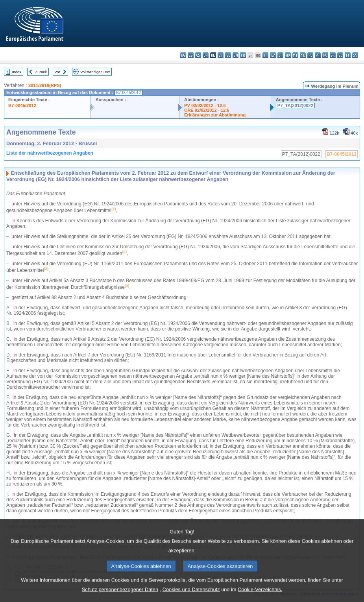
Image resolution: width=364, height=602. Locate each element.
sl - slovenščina (340, 55)
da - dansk (206, 55)
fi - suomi (348, 55)
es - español (191, 55)
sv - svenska (355, 55)
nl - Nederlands (303, 55)
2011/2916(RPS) (45, 85)
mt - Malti (295, 55)
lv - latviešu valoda (273, 55)
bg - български (183, 55)
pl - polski (310, 55)
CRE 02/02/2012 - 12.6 (207, 110)
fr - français (243, 55)
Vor (57, 72)
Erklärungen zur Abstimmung (215, 115)
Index (17, 72)
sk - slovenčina (333, 55)
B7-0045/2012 (22, 105)
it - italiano (265, 55)
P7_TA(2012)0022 (295, 105)
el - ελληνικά (228, 55)
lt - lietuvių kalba (280, 55)
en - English (236, 55)
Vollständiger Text (95, 72)
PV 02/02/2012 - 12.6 (205, 105)
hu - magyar (288, 55)
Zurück (41, 72)
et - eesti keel (221, 55)
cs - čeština (198, 55)
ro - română (325, 55)
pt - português (318, 55)
